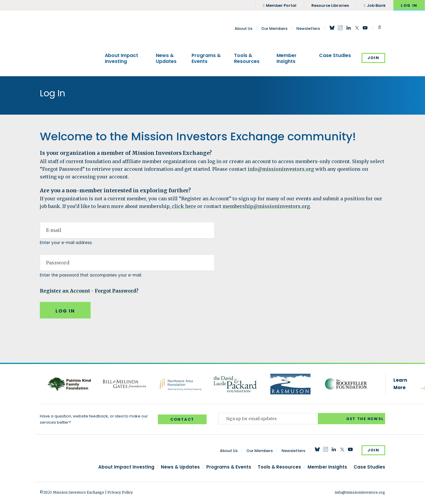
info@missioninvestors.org (281, 169)
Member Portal (281, 5)
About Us (243, 29)
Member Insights (287, 58)
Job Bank (376, 5)
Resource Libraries (330, 5)
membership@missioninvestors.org (266, 206)
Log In (409, 5)
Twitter (357, 28)
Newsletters (308, 29)
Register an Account (65, 291)
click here (183, 206)
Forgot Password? (117, 291)
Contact (182, 419)
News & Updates (166, 58)
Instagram (340, 28)
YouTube (365, 28)
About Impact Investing (121, 58)
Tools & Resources (247, 58)
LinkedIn (349, 28)
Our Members (274, 29)
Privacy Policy (120, 492)
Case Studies (335, 56)
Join (373, 58)
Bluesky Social (332, 28)
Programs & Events (206, 58)
